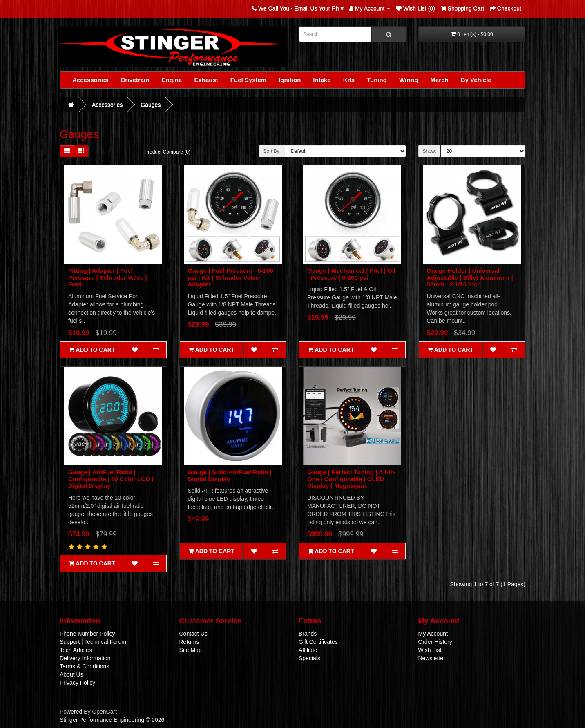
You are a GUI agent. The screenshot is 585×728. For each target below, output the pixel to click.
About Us (71, 674)
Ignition (290, 80)
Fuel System (248, 80)
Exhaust (206, 80)
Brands (308, 634)
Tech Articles (76, 650)
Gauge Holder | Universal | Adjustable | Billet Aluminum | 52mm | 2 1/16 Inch (470, 277)
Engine (172, 80)
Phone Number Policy (87, 634)
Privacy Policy (77, 683)
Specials (309, 658)
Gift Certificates (318, 642)
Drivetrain (135, 80)
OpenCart (104, 712)
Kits (349, 80)
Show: (430, 151)
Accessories (90, 80)
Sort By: (272, 151)
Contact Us (193, 634)
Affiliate (308, 650)
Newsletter (432, 658)
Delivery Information (85, 658)
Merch (439, 80)
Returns (189, 642)
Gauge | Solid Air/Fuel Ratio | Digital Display (230, 476)
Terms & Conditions (84, 666)
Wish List (430, 650)
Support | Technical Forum (93, 642)
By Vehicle (476, 80)
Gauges (151, 105)
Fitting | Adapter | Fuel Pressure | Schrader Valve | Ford (108, 277)
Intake (322, 80)
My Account (433, 634)
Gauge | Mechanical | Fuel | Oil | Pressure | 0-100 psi (351, 274)
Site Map (191, 650)
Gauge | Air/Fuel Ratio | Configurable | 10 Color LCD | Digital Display (111, 479)
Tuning (377, 80)
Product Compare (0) (167, 152)
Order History (435, 642)
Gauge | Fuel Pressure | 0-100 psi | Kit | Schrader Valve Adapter (231, 277)
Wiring (409, 80)
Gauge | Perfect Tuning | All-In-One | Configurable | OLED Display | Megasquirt (352, 479)
